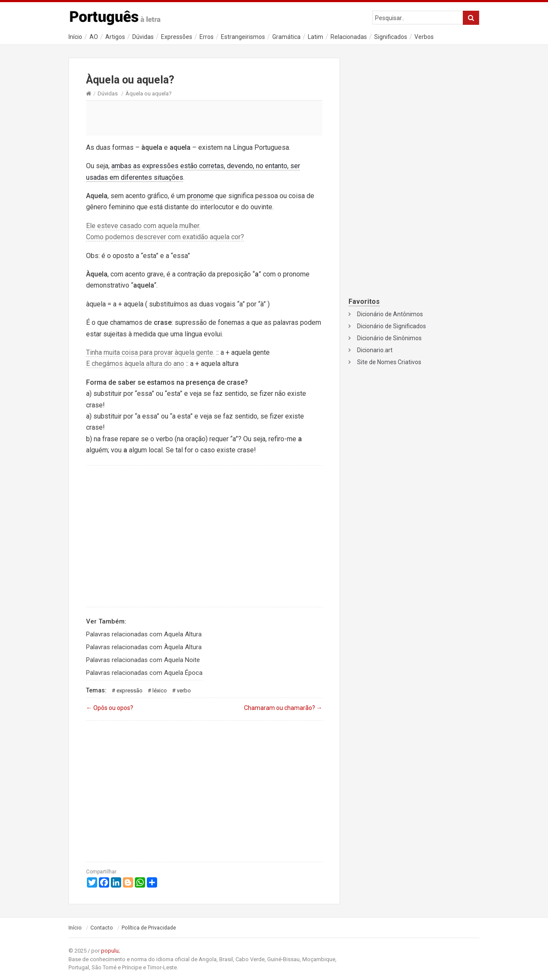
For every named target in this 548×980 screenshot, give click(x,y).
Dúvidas (143, 37)
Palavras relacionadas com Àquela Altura (144, 647)
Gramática (286, 37)
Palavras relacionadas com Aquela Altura (144, 634)
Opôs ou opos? (110, 708)
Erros (207, 37)
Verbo (184, 690)
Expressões (177, 37)
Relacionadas (349, 37)
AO (94, 37)
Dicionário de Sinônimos (389, 338)
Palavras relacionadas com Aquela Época (144, 673)
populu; (110, 951)
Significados (391, 37)
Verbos (424, 37)
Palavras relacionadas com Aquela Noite (143, 660)
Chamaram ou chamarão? (283, 708)
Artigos (115, 37)
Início (75, 37)
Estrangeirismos (243, 37)
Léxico (160, 690)
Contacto (102, 928)
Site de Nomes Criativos (389, 362)
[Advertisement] (204, 118)
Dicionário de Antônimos (390, 314)
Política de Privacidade (149, 928)
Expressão (130, 690)
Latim (316, 37)
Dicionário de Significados (392, 326)
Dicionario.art (375, 350)
